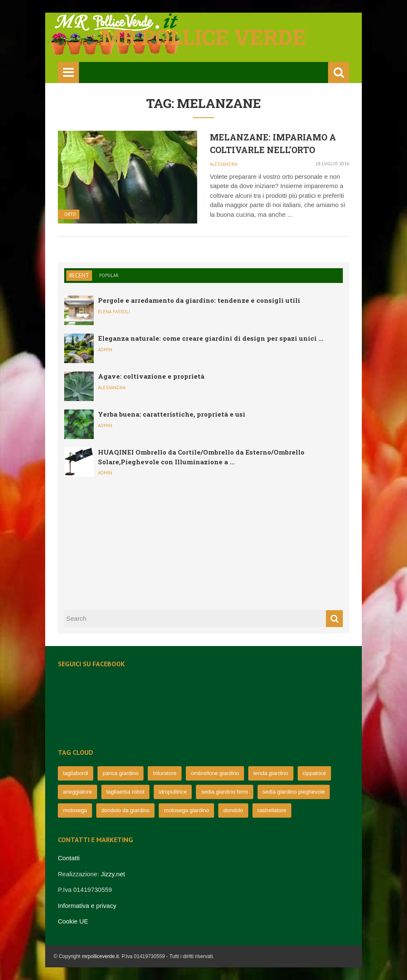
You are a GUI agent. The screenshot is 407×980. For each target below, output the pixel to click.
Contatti (69, 858)
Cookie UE (73, 921)
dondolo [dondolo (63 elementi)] (233, 810)
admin (105, 350)
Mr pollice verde (203, 37)
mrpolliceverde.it (100, 956)
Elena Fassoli (114, 312)
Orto (70, 214)
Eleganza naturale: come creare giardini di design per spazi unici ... (211, 338)
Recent (79, 276)
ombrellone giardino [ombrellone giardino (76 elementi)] (215, 773)
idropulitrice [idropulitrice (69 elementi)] (173, 792)
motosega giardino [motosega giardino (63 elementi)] (186, 810)
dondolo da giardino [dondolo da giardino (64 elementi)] (125, 810)
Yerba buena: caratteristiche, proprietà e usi (172, 414)
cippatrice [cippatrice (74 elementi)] (315, 773)
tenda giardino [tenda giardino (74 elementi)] (271, 773)
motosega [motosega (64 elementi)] (75, 810)
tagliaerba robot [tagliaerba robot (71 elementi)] (125, 792)
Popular (109, 275)
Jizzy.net (113, 874)
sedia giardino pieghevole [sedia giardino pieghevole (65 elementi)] (294, 792)
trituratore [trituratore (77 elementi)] (165, 773)
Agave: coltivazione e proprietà (151, 376)
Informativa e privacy (87, 906)
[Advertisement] (128, 542)
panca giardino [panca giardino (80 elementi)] (121, 773)
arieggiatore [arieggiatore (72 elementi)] (77, 792)
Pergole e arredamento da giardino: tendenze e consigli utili (199, 300)
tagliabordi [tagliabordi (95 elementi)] (76, 773)
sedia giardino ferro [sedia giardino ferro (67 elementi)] (224, 792)
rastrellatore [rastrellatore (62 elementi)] (272, 810)
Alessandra (224, 164)
